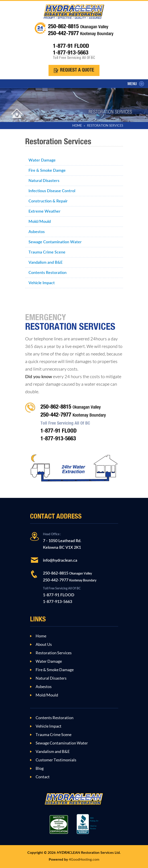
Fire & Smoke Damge (47, 171)
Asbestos (37, 232)
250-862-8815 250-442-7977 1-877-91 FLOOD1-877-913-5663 (73, 423)
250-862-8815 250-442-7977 (70, 577)
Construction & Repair (48, 201)
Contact (43, 777)
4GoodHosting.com (84, 860)
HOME (77, 126)
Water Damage (42, 160)
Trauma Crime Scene (47, 252)
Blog (40, 769)
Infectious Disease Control (52, 191)
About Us (44, 645)
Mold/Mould (40, 222)
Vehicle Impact (42, 283)
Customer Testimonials (56, 760)
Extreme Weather (45, 211)
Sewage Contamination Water (55, 242)
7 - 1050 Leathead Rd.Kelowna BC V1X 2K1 (62, 541)
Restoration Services (54, 653)
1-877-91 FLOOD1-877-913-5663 (62, 595)
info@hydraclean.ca (60, 560)
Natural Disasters (44, 181)
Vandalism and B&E (46, 262)
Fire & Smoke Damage (55, 670)
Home (41, 636)
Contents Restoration (48, 273)
